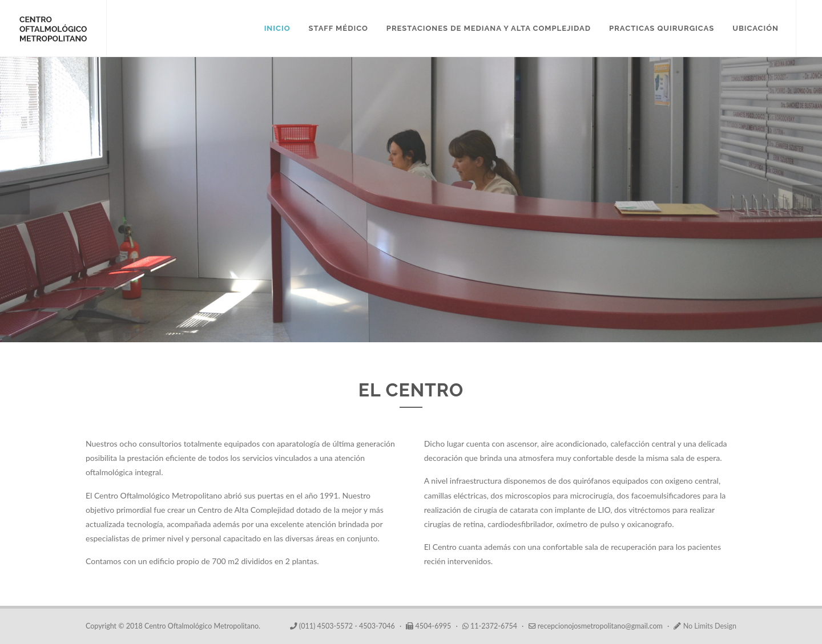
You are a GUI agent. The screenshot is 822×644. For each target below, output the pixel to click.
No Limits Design (709, 626)
